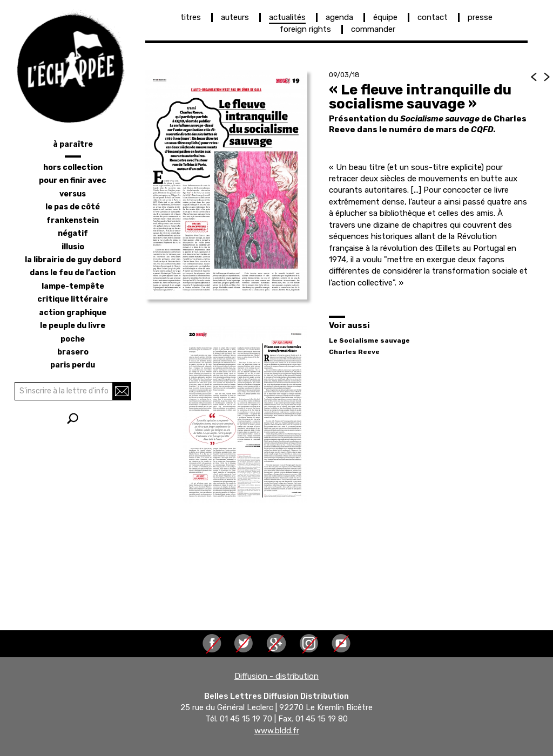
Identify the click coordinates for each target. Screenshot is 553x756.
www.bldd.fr (277, 731)
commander (373, 29)
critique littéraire (73, 299)
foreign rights (305, 29)
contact (433, 17)
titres (191, 17)
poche (73, 339)
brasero (73, 352)
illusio (73, 247)
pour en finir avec (73, 181)
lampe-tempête (73, 286)
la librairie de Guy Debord (73, 260)
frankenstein (73, 220)
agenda (339, 17)
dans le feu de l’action (73, 273)
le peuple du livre (73, 326)
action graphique (73, 313)
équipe (385, 17)
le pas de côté (73, 207)
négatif (73, 233)
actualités (287, 17)
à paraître (73, 144)
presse (480, 17)
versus (73, 194)
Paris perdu (73, 365)
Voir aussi (349, 325)
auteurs (235, 17)
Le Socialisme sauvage (369, 340)
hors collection (73, 168)
